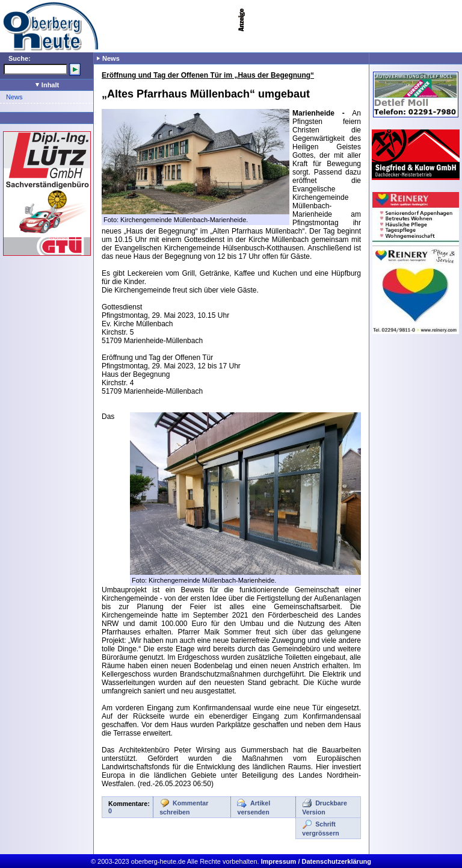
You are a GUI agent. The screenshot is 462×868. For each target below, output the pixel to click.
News (14, 97)
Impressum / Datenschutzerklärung (316, 861)
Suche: (20, 58)
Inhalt (47, 85)
